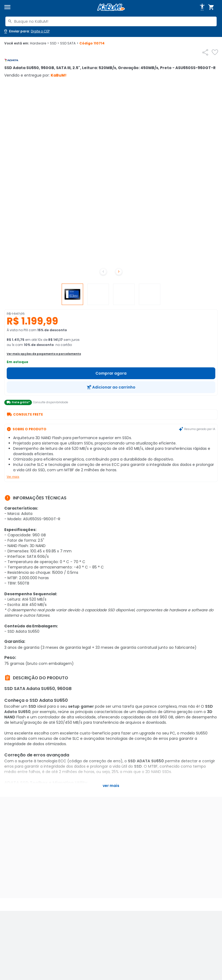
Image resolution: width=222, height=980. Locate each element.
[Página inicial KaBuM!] (111, 7)
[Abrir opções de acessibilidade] (202, 7)
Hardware (39, 43)
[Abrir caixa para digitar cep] (26, 31)
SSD (54, 43)
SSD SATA (69, 43)
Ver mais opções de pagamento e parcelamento (44, 354)
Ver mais (13, 477)
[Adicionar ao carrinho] (111, 387)
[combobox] (111, 21)
